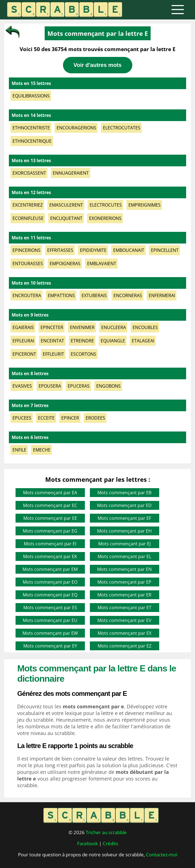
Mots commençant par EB (124, 493)
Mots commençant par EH (124, 531)
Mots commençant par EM (50, 569)
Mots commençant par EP (124, 582)
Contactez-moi (162, 855)
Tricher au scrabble (106, 832)
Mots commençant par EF (124, 518)
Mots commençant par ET (125, 608)
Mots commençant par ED (124, 505)
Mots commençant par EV (124, 620)
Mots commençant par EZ (125, 646)
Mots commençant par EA (50, 493)
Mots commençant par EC (50, 505)
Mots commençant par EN (124, 569)
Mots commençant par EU (50, 620)
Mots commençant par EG (50, 531)
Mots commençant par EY (50, 646)
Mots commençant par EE (50, 518)
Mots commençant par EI (50, 544)
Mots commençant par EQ (50, 595)
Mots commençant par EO (50, 582)
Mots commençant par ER (124, 595)
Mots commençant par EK (50, 556)
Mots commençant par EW (50, 633)
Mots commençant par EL (124, 556)
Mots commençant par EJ (124, 544)
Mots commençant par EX (125, 633)
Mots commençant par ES (50, 608)
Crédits (110, 843)
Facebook (88, 843)
